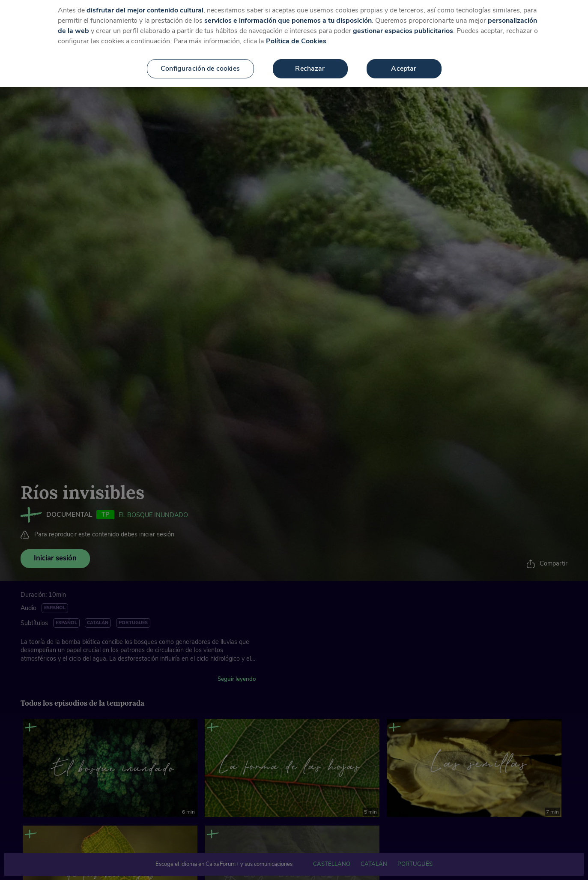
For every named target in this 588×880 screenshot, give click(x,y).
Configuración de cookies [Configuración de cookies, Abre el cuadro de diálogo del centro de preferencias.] (200, 60)
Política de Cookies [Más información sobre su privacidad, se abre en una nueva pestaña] (296, 32)
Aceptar (404, 60)
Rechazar (310, 60)
